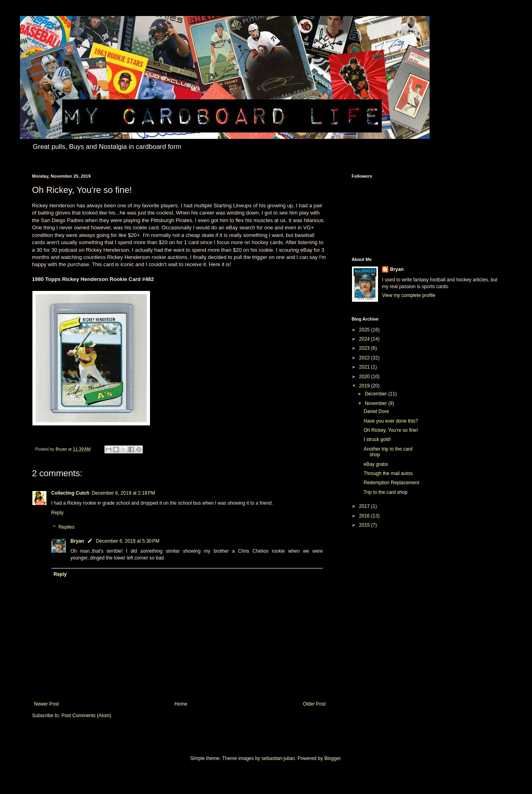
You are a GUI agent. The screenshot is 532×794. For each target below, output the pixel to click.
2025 (365, 330)
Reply (57, 513)
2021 (365, 367)
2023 (365, 348)
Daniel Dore (376, 411)
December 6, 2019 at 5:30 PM (128, 541)
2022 (365, 358)
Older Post (314, 704)
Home (181, 704)
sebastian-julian (278, 758)
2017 (365, 506)
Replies (66, 527)
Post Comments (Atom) (86, 716)
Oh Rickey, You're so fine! (391, 430)
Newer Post (46, 704)
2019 (365, 386)
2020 (365, 377)
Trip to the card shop (386, 492)
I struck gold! (377, 439)
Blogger (333, 758)
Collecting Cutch (70, 493)
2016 (365, 516)
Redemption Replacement (391, 483)
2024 (365, 339)
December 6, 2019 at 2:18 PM (123, 493)
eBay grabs (376, 464)
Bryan (77, 541)
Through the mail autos (388, 473)
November (377, 403)
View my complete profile (409, 295)
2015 (365, 525)
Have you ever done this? (391, 421)
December (377, 394)
